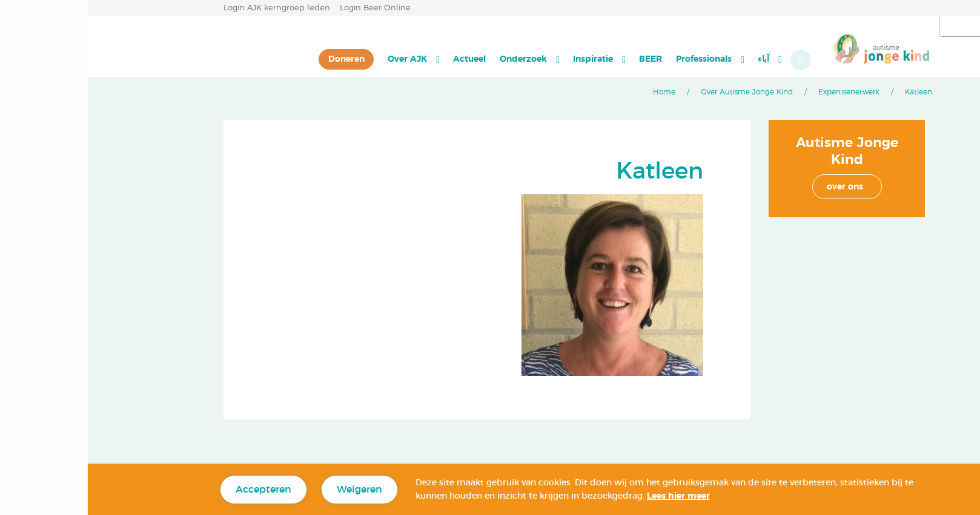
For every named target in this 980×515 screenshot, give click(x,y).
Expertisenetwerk (761, 92)
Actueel (382, 59)
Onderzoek (435, 59)
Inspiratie (505, 59)
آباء (676, 59)
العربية (912, 27)
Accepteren (176, 490)
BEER (563, 59)
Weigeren (272, 490)
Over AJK (319, 59)
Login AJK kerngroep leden (189, 8)
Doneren (259, 59)
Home (576, 92)
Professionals (616, 59)
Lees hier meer (591, 496)
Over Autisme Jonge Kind (659, 92)
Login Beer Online (287, 8)
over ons (757, 187)
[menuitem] (682, 59)
